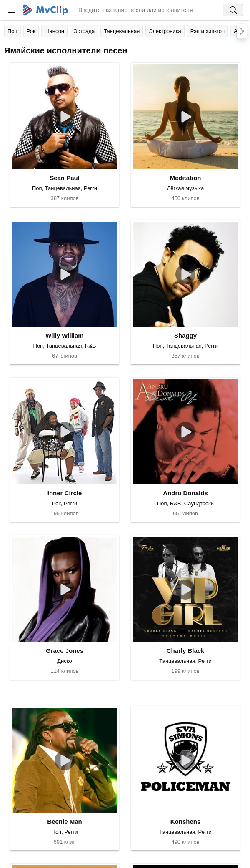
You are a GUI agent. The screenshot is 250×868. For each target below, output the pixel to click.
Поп (12, 31)
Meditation (186, 178)
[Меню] (12, 10)
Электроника (165, 31)
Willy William (64, 335)
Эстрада (84, 31)
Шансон (54, 31)
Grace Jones (65, 651)
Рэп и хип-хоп (207, 31)
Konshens (186, 822)
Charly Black (186, 651)
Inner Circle (65, 493)
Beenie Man (64, 822)
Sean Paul (65, 178)
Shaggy (185, 335)
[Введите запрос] (149, 10)
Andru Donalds (185, 493)
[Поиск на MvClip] (233, 10)
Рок (31, 31)
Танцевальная (122, 31)
